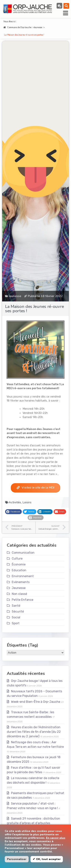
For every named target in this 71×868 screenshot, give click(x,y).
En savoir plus (56, 838)
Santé (16, 606)
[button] (66, 6)
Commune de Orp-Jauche (17, 27)
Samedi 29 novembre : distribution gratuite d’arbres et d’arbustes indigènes (33, 823)
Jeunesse (38, 27)
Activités (15, 502)
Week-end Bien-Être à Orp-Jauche (36, 702)
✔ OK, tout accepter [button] (47, 859)
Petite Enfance (23, 600)
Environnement (23, 576)
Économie (19, 564)
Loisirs (27, 502)
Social (16, 617)
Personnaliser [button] (17, 859)
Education (19, 570)
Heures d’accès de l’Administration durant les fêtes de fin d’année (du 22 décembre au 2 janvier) (34, 732)
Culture (17, 559)
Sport (16, 623)
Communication (23, 553)
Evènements (21, 582)
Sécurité (18, 611)
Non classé (19, 594)
